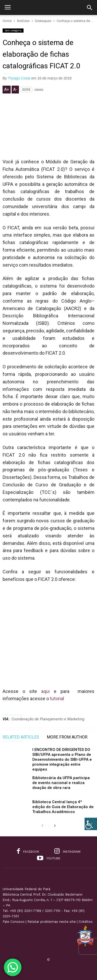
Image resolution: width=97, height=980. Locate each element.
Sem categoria (13, 30)
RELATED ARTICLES (21, 737)
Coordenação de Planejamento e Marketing (48, 719)
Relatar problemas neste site (52, 922)
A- (15, 89)
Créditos (86, 922)
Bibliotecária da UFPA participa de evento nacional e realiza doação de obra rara (61, 783)
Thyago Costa (19, 78)
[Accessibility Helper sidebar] (91, 824)
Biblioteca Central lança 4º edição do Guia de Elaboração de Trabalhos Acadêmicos (63, 807)
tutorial (57, 699)
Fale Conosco (14, 922)
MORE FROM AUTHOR (67, 737)
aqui (45, 691)
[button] (89, 8)
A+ (7, 89)
